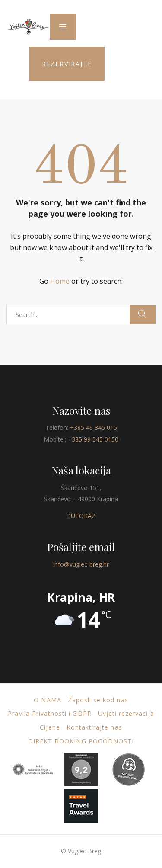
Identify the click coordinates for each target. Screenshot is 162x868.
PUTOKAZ (81, 516)
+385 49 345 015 (94, 428)
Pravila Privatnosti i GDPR (49, 713)
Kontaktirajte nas (94, 727)
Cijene (50, 727)
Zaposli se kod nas (98, 700)
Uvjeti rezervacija (126, 713)
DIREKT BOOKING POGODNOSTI (81, 741)
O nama (47, 700)
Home (60, 281)
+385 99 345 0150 (93, 439)
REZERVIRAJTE (67, 64)
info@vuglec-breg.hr (81, 564)
